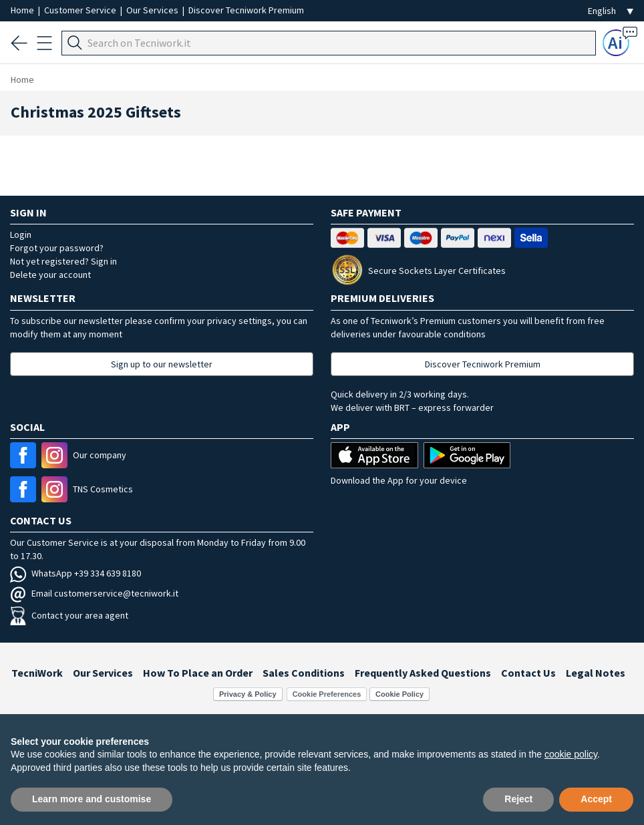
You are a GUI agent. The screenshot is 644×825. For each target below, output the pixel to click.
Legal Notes (596, 673)
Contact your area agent (69, 615)
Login (21, 234)
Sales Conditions (304, 673)
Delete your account (50, 275)
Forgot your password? (57, 248)
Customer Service (81, 10)
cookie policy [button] (571, 754)
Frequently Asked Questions (423, 673)
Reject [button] (518, 799)
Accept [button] (596, 799)
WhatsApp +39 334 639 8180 (75, 573)
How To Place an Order (198, 673)
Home (23, 10)
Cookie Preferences (327, 694)
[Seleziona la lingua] (611, 11)
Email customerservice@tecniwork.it (94, 593)
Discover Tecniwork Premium (246, 10)
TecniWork (37, 673)
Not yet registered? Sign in (63, 261)
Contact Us (528, 673)
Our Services (153, 10)
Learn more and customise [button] (92, 799)
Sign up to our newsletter (162, 364)
